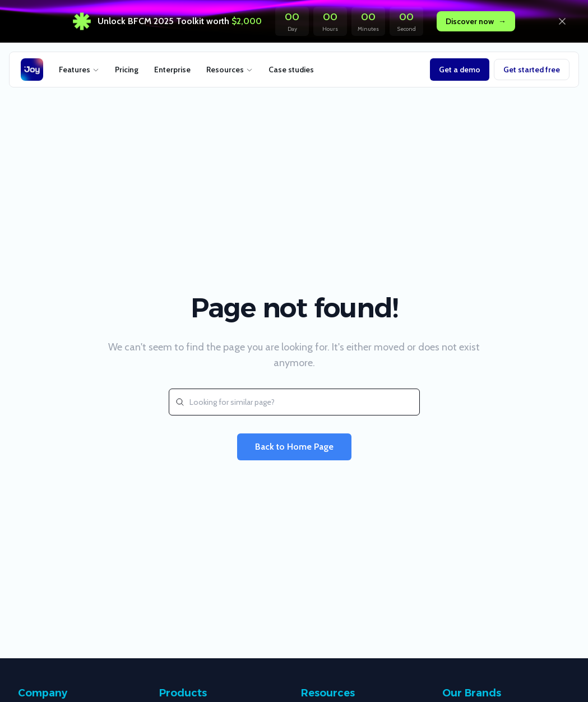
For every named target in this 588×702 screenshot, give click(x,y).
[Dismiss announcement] (562, 21)
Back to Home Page (294, 447)
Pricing (127, 70)
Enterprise (172, 70)
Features (79, 70)
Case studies (291, 70)
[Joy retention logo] (32, 70)
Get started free (532, 70)
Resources (230, 70)
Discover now (476, 21)
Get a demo (460, 70)
